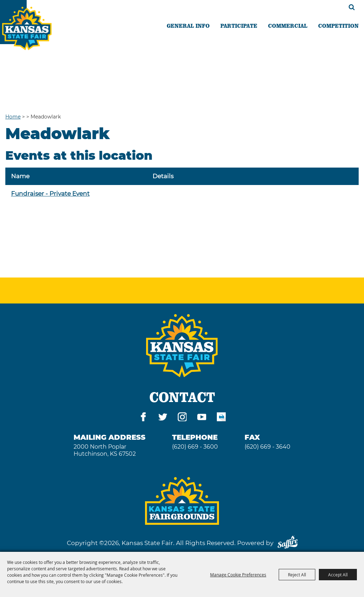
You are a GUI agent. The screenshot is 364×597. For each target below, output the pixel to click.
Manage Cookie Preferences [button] (238, 575)
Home (13, 117)
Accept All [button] (338, 575)
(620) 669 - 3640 (267, 447)
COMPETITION (338, 26)
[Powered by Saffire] (288, 543)
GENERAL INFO (188, 26)
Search (352, 7)
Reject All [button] (297, 575)
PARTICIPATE (239, 26)
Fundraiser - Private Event (50, 194)
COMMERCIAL (288, 26)
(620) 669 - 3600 (195, 447)
